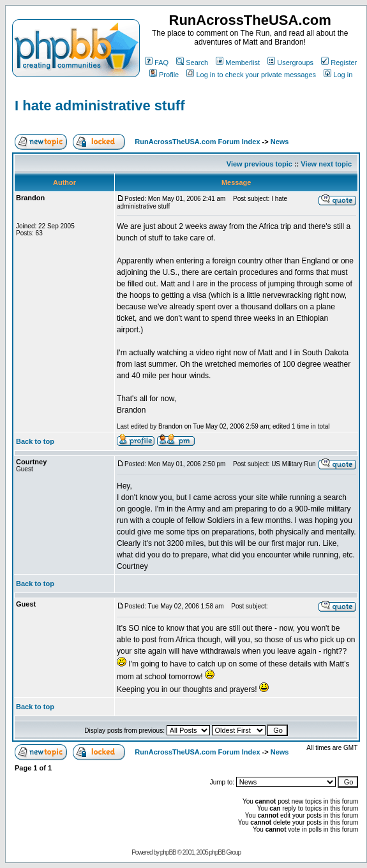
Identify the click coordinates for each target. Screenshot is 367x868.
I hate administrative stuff (100, 106)
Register (339, 63)
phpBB (168, 852)
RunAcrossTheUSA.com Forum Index (197, 142)
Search (192, 63)
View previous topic (259, 164)
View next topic (326, 164)
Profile (164, 75)
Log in (338, 75)
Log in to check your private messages (251, 75)
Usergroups (290, 63)
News (280, 142)
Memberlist (238, 63)
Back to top (35, 441)
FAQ (157, 63)
